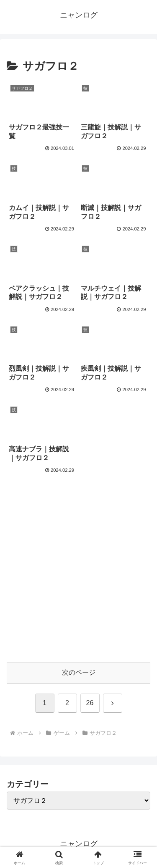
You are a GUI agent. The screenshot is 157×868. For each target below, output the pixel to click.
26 (90, 703)
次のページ (79, 672)
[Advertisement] (78, 574)
